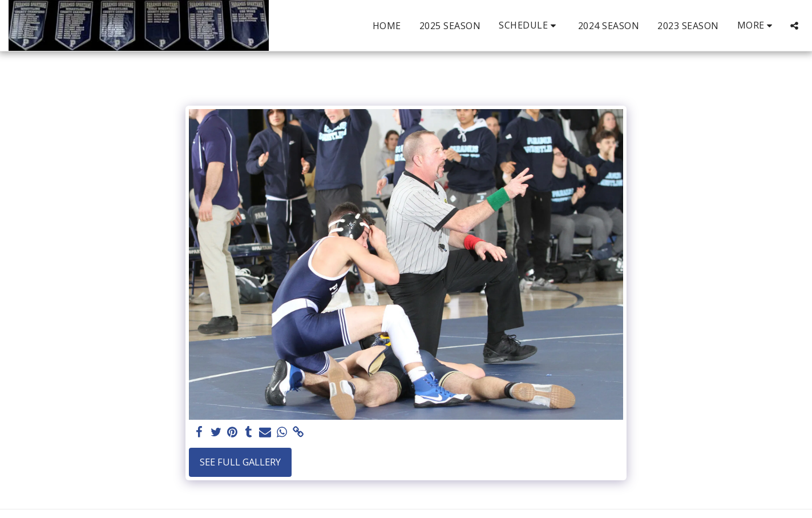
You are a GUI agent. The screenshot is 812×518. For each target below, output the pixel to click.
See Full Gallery (240, 462)
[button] (529, 25)
